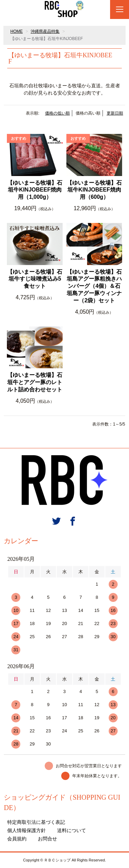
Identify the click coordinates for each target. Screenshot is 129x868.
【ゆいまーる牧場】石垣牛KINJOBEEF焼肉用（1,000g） (35, 190)
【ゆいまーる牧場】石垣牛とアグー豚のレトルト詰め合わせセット (35, 382)
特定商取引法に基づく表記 (36, 822)
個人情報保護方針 (26, 830)
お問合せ (47, 839)
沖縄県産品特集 (45, 31)
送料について (72, 830)
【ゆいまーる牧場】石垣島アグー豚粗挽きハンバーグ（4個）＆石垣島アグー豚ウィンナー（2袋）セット (94, 286)
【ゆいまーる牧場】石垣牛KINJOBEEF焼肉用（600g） (94, 190)
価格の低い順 (57, 113)
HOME (17, 31)
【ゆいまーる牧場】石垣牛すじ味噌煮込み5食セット (35, 279)
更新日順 (115, 113)
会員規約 (17, 839)
